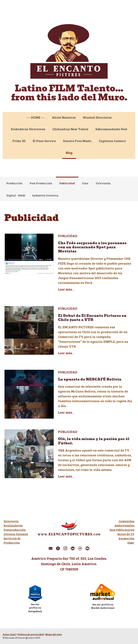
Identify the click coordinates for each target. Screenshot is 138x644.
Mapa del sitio (54, 634)
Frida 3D (19, 141)
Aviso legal (9, 634)
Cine (85, 183)
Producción (14, 183)
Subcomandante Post (111, 129)
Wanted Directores (97, 117)
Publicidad (67, 183)
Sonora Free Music (77, 141)
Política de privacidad (31, 634)
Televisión (103, 183)
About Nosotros (64, 117)
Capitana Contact (112, 141)
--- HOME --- (36, 117)
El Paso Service (44, 141)
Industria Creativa (45, 195)
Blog (69, 153)
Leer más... (66, 289)
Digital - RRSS (16, 195)
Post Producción (41, 183)
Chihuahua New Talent (70, 129)
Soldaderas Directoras (28, 129)
